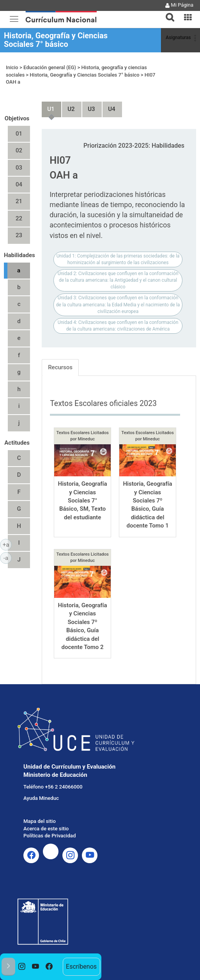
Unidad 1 (48, 106)
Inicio (12, 67)
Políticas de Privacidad (50, 836)
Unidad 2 (68, 106)
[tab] (167, 13)
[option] (22, 967)
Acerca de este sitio (46, 829)
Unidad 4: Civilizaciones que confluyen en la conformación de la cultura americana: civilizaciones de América (118, 326)
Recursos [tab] (60, 367)
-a (8, 558)
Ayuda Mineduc (41, 798)
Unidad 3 (88, 106)
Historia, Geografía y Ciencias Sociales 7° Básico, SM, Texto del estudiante (83, 501)
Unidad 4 (108, 106)
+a (7, 544)
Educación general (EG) (50, 67)
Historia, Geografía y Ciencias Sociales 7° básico (56, 40)
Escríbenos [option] (81, 967)
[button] (167, 13)
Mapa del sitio (40, 821)
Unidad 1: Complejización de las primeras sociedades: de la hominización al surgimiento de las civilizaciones (118, 259)
